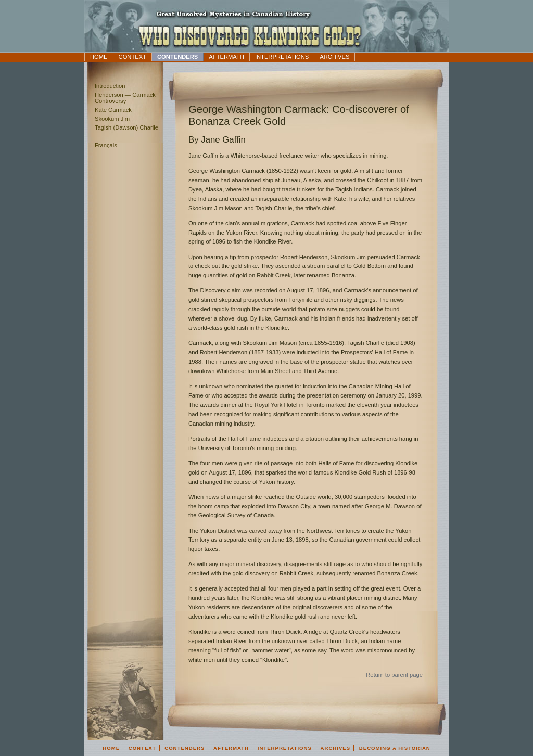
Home (99, 57)
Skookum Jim (112, 119)
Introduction (110, 86)
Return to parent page (394, 675)
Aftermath (226, 57)
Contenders (177, 57)
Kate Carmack (113, 110)
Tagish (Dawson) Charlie (126, 127)
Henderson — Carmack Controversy (125, 98)
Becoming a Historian (395, 748)
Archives (334, 57)
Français (106, 145)
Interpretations (282, 57)
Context (132, 57)
